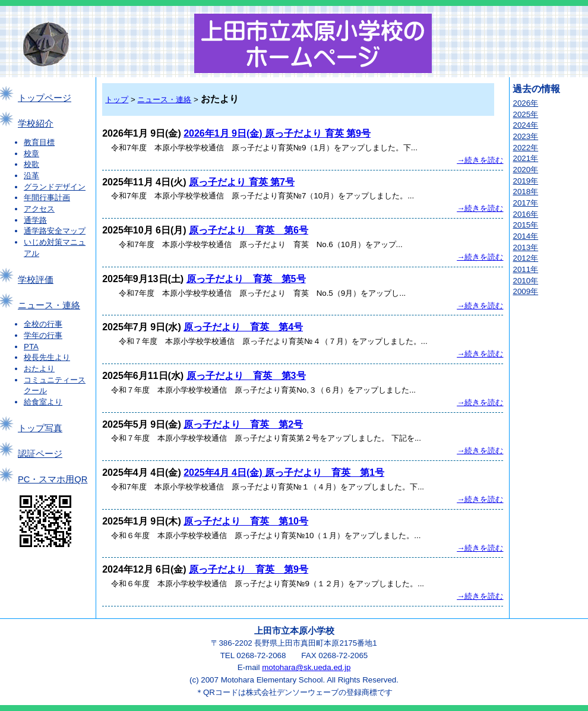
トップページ (45, 98)
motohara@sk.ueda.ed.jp (306, 667)
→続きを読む (480, 160)
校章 (31, 154)
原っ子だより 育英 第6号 (249, 230)
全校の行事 (43, 324)
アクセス (39, 209)
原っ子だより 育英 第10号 (246, 521)
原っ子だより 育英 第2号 (243, 424)
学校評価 (36, 280)
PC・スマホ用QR (53, 479)
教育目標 (39, 142)
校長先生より (47, 357)
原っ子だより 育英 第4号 (243, 327)
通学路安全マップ (55, 231)
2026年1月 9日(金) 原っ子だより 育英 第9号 (277, 133)
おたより (39, 369)
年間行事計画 (47, 197)
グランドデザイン (55, 187)
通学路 (35, 220)
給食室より (43, 402)
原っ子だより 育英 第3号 (246, 376)
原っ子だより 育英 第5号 (246, 279)
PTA (31, 347)
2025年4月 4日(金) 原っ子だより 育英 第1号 (284, 473)
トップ (117, 99)
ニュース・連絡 (49, 305)
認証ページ (40, 454)
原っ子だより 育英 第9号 (249, 569)
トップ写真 (40, 428)
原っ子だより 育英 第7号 (242, 182)
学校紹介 (36, 124)
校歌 (31, 164)
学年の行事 (43, 335)
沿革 (31, 176)
